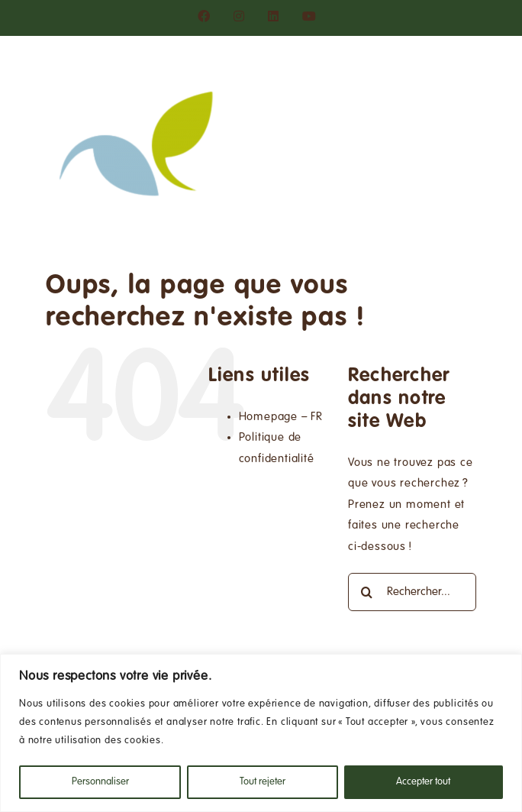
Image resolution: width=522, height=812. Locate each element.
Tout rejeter (263, 782)
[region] (261, 733)
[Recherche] (367, 592)
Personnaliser (100, 782)
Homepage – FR (281, 417)
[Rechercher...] (412, 592)
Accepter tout (423, 782)
